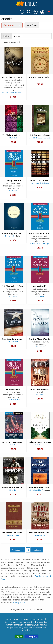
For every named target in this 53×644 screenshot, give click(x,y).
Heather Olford (20, 93)
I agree (19, 636)
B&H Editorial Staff (36, 490)
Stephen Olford (8, 93)
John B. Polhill (40, 296)
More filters (32, 25)
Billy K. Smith (35, 244)
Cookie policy (32, 636)
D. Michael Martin (13, 400)
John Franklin (40, 347)
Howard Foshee (13, 535)
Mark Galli (13, 138)
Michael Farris (13, 342)
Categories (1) (10, 25)
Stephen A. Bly (40, 535)
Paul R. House (13, 191)
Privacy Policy (19, 602)
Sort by (7, 36)
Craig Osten (44, 183)
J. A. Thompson (13, 296)
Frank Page (45, 244)
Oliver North (40, 394)
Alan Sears (35, 183)
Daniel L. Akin (10, 236)
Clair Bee (13, 445)
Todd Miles (40, 80)
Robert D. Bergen (35, 138)
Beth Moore (40, 445)
